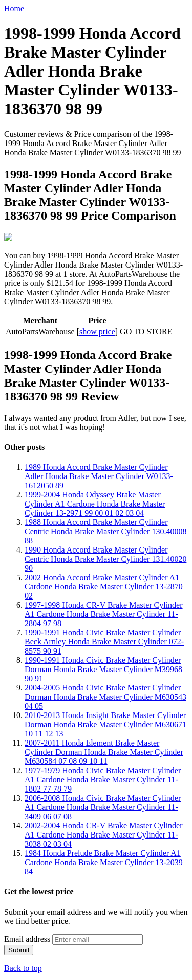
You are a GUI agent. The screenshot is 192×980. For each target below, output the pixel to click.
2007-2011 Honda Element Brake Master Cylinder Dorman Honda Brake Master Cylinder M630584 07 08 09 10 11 (104, 751)
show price (97, 331)
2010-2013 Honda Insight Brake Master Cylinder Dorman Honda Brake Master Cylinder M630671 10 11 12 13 (105, 723)
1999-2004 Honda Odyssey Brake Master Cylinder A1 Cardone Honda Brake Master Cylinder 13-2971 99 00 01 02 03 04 (95, 503)
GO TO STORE (146, 331)
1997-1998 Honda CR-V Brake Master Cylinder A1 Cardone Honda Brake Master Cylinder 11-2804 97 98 (104, 613)
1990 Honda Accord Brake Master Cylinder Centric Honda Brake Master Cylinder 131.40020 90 (105, 558)
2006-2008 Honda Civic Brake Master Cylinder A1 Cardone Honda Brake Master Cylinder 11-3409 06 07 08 (103, 806)
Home (14, 8)
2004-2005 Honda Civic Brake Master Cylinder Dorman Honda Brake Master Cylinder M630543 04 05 (105, 696)
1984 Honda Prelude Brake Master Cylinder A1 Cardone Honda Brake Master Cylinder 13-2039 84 (104, 861)
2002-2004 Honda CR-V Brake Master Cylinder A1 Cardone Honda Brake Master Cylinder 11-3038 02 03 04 (104, 834)
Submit (19, 949)
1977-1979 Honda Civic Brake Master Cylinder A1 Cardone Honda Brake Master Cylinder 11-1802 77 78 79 (103, 779)
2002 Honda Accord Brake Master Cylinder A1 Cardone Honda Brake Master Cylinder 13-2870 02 (104, 585)
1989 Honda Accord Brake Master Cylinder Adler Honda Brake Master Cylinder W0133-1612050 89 (99, 475)
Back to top (23, 967)
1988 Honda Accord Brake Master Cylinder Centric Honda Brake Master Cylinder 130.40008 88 (105, 530)
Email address (27, 938)
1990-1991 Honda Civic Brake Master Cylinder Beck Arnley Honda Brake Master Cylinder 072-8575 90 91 (104, 641)
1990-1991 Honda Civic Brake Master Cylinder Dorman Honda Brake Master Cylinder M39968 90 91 (103, 668)
